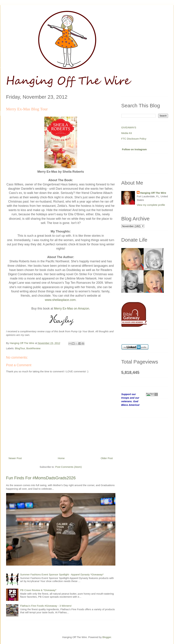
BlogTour (20, 348)
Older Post (107, 458)
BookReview (33, 348)
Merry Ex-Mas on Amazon (72, 309)
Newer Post (15, 458)
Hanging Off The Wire (153, 193)
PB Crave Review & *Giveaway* (38, 590)
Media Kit (127, 133)
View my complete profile (151, 205)
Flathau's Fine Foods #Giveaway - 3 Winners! (46, 606)
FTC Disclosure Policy (134, 139)
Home (61, 458)
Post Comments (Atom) (68, 467)
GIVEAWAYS (129, 127)
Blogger (107, 637)
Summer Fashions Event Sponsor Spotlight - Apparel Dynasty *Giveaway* (62, 574)
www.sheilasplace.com (60, 300)
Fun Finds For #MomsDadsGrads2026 (41, 478)
